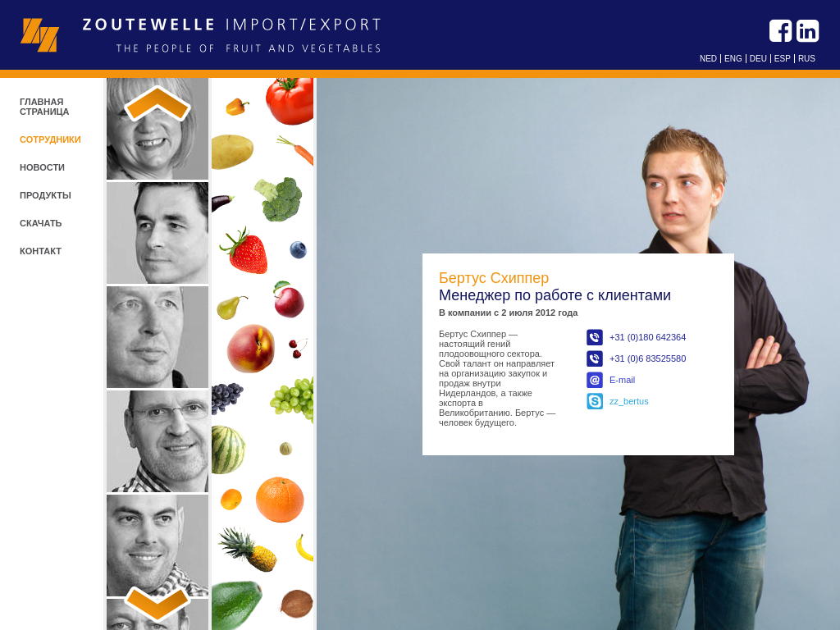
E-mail (622, 380)
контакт (41, 251)
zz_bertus (629, 401)
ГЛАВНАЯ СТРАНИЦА (45, 107)
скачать (41, 223)
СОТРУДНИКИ (50, 139)
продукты (46, 195)
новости (42, 167)
